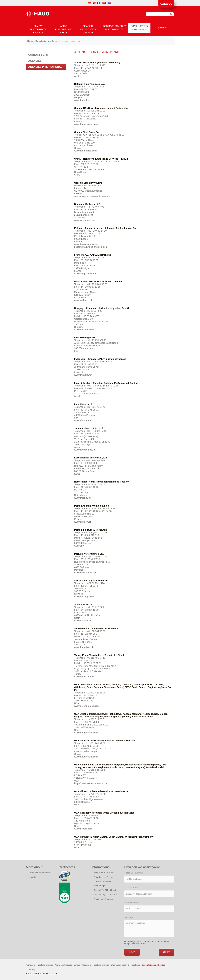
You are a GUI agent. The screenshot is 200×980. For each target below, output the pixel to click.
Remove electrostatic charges (38, 29)
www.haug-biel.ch (84, 647)
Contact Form (38, 55)
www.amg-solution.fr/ (86, 274)
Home (30, 41)
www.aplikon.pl (82, 522)
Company (162, 28)
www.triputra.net (83, 375)
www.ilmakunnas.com (86, 244)
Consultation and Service (139, 28)
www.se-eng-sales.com (87, 706)
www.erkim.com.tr (84, 677)
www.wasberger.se (84, 220)
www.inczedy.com (84, 330)
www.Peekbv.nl (82, 498)
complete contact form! (135, 944)
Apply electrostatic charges (64, 29)
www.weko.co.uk (83, 300)
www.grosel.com (83, 829)
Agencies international (45, 67)
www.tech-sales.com (85, 151)
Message (129, 917)
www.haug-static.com (86, 124)
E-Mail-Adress (131, 888)
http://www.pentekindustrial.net (91, 783)
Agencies (35, 61)
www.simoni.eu (82, 420)
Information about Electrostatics (114, 28)
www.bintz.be (81, 100)
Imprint (33, 877)
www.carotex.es (83, 621)
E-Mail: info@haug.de (104, 899)
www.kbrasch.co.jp (85, 450)
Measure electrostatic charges (88, 29)
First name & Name (134, 873)
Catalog (166, 4)
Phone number (131, 902)
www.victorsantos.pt (85, 572)
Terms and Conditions (40, 873)
